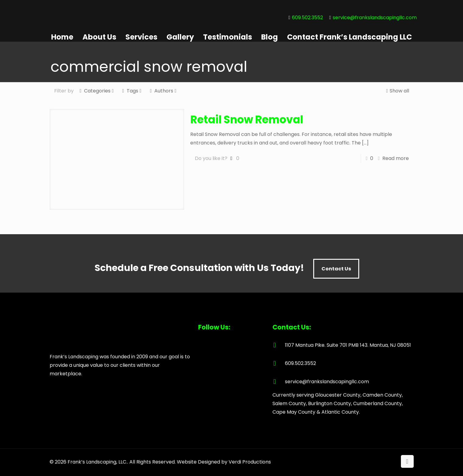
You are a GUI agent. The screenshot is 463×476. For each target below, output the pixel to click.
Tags (132, 91)
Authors (163, 91)
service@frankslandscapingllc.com (375, 17)
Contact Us (336, 269)
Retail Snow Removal (247, 119)
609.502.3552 (307, 17)
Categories (97, 91)
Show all (397, 91)
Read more (396, 158)
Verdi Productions (250, 462)
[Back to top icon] (407, 461)
